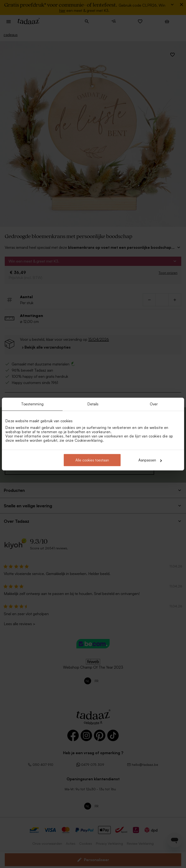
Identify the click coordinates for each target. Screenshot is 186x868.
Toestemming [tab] (32, 404)
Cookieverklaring (89, 440)
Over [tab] (154, 404)
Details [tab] (93, 404)
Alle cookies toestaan (92, 460)
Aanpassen (150, 460)
